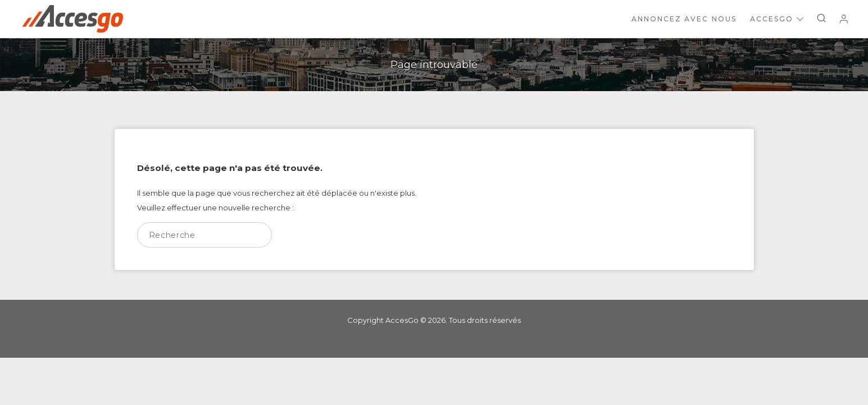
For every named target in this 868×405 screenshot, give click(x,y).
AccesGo (777, 19)
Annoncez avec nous (684, 19)
